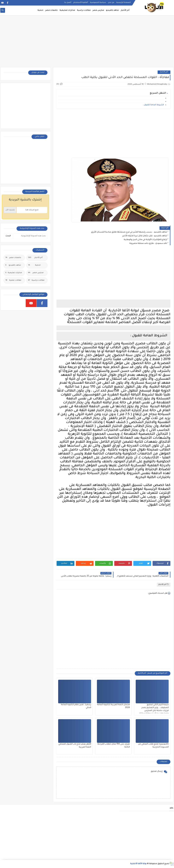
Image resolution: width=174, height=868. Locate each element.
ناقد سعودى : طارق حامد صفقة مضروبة (148, 244)
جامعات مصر (51, 10)
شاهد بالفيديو (112, 10)
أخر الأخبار (125, 10)
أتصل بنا (68, 3)
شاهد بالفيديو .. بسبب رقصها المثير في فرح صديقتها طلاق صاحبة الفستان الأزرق (129, 232)
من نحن (111, 3)
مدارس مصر (98, 10)
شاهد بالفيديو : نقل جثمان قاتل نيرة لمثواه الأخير (145, 236)
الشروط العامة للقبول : (153, 105)
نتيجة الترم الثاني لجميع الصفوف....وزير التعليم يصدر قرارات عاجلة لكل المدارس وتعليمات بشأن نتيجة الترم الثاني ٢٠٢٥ (153, 711)
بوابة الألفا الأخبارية (138, 864)
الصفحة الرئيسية (123, 3)
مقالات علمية (13, 280)
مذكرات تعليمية (67, 10)
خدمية (40, 10)
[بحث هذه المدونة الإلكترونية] (30, 236)
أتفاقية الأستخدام (81, 3)
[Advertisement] (87, 43)
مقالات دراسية (84, 10)
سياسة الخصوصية (98, 3)
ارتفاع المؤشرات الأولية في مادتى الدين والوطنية (145, 240)
